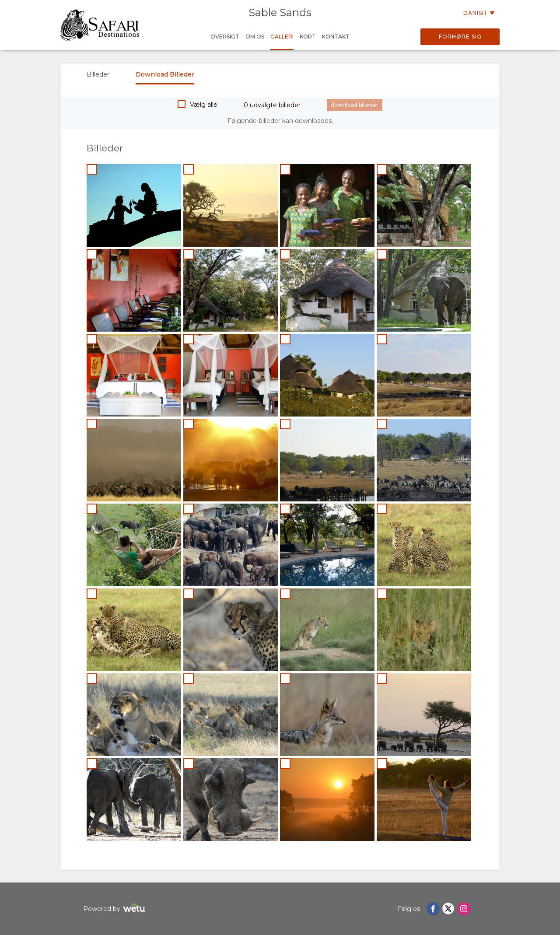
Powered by (115, 909)
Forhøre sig (460, 37)
